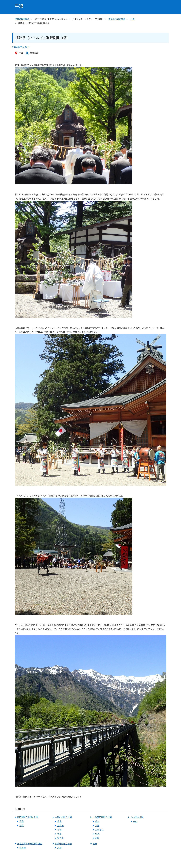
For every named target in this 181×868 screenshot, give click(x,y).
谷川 (97, 821)
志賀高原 (99, 830)
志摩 (59, 848)
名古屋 (23, 848)
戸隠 (22, 821)
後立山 (60, 838)
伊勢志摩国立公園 (63, 843)
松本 (59, 821)
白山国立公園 (137, 817)
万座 (97, 825)
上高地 (60, 825)
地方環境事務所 (22, 19)
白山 (135, 821)
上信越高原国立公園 (102, 817)
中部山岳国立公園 (117, 19)
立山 (59, 834)
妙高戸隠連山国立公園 (28, 817)
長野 (95, 843)
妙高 (22, 825)
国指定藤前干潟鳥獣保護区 (30, 843)
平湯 (132, 19)
